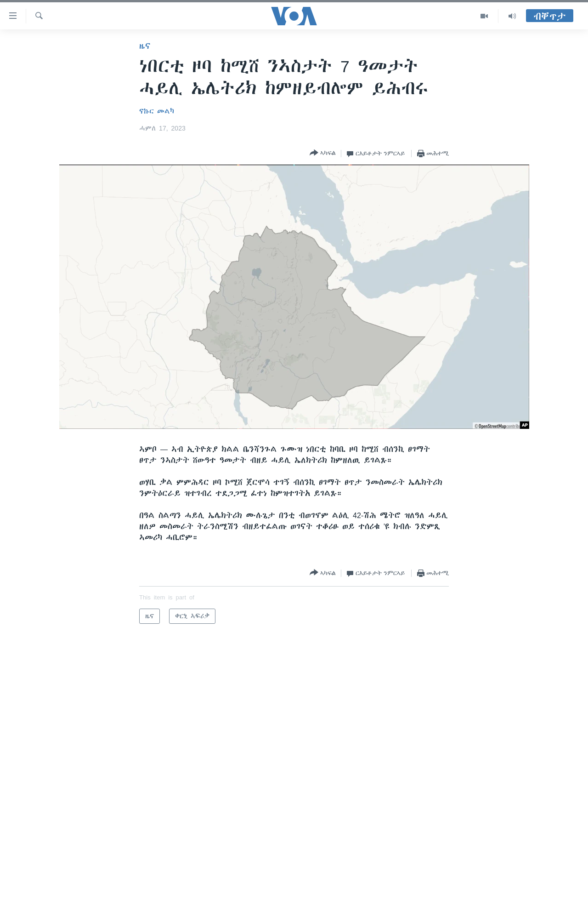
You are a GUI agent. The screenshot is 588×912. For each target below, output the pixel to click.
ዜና (145, 46)
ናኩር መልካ (157, 111)
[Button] (323, 153)
